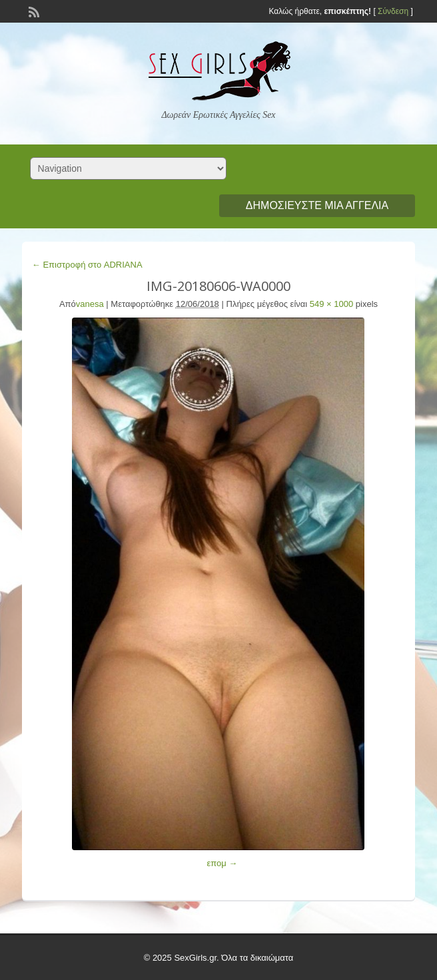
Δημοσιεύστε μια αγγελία (317, 205)
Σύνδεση (393, 11)
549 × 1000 (331, 304)
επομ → (222, 863)
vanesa (90, 304)
